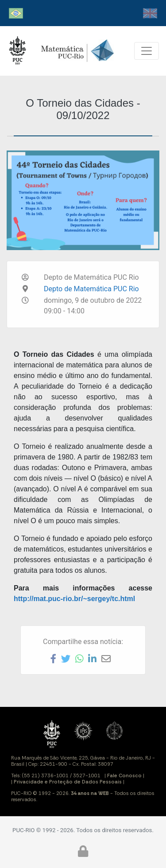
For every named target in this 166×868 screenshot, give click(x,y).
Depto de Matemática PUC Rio (91, 289)
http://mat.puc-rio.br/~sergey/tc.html (74, 599)
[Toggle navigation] (147, 51)
